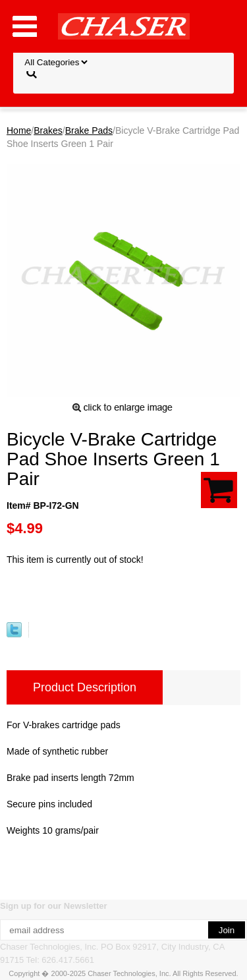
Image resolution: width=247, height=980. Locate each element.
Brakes (48, 130)
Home (19, 130)
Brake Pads (89, 130)
